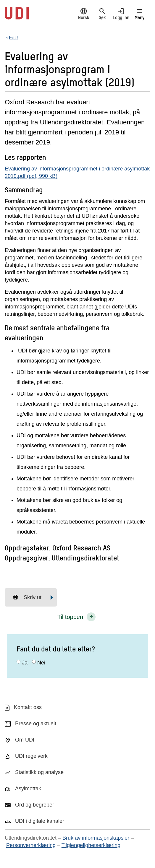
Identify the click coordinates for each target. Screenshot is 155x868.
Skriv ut (27, 597)
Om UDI (25, 740)
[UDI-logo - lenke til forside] (17, 16)
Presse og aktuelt (36, 724)
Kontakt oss (28, 707)
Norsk (84, 14)
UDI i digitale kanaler (40, 821)
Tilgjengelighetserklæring (91, 845)
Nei (41, 663)
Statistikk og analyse (39, 772)
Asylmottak (28, 789)
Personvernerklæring (31, 845)
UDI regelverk (31, 756)
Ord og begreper (35, 805)
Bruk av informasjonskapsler (96, 838)
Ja (25, 663)
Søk (102, 14)
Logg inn (121, 14)
